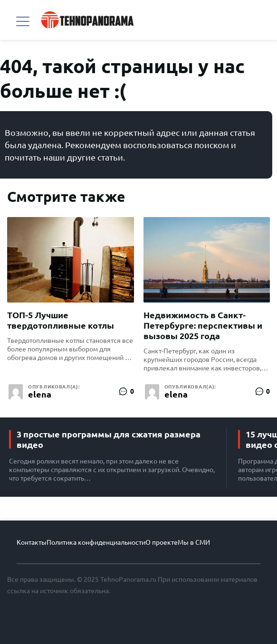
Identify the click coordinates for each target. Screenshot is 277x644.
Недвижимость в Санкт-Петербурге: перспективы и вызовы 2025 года (203, 325)
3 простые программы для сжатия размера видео (109, 439)
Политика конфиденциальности (96, 542)
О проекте (162, 542)
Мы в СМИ (194, 542)
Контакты (32, 542)
